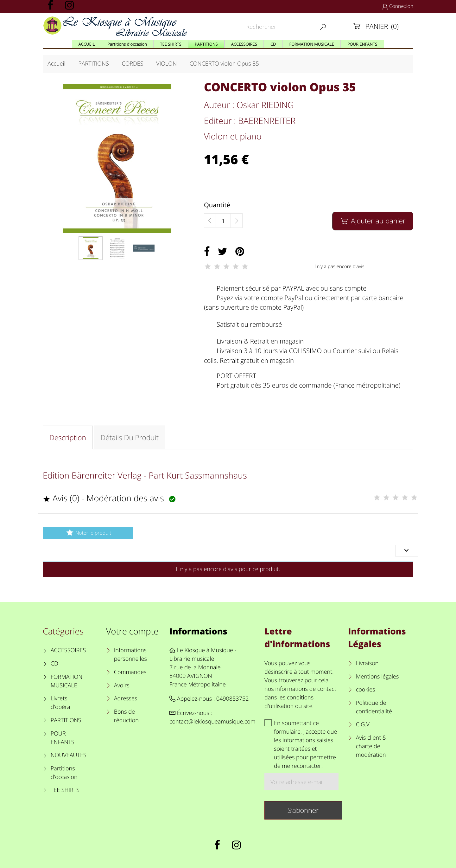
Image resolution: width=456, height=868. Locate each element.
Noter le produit (88, 533)
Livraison (367, 663)
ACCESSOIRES (68, 650)
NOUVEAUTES (69, 755)
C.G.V (363, 724)
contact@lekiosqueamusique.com (212, 722)
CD (54, 664)
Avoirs (122, 685)
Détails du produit (130, 437)
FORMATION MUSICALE (67, 681)
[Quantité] (223, 221)
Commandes (130, 672)
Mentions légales (377, 677)
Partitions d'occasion (64, 773)
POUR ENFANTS (63, 738)
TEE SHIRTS (65, 790)
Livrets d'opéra (60, 703)
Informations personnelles (130, 655)
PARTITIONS (66, 720)
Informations (198, 631)
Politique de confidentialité (374, 707)
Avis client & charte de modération (371, 746)
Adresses (126, 698)
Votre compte (132, 631)
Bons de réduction (126, 716)
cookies (366, 690)
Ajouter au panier (373, 221)
